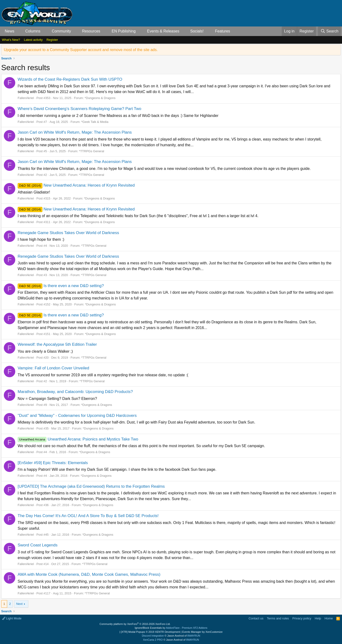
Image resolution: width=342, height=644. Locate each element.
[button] (18, 31)
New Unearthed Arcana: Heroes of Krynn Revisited (76, 185)
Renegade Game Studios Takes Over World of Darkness (68, 233)
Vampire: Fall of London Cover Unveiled (53, 368)
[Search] (329, 31)
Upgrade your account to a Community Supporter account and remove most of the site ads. (81, 50)
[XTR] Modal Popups (150, 632)
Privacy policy (302, 618)
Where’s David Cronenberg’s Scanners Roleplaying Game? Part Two (79, 109)
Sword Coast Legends (38, 545)
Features (222, 31)
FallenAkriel (26, 98)
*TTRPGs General (91, 151)
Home (329, 618)
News (10, 31)
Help (318, 618)
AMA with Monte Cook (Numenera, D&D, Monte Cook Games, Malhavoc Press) (89, 574)
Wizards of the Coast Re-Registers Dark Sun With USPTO (70, 79)
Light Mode (12, 618)
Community (61, 31)
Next (19, 604)
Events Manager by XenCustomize (202, 632)
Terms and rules (278, 618)
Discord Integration (153, 636)
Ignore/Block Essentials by (171, 628)
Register (52, 40)
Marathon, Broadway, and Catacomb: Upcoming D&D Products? (75, 392)
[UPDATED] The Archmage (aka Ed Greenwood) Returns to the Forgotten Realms (91, 486)
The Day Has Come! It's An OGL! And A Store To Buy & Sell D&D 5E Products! (88, 516)
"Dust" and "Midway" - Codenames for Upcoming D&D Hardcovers (77, 416)
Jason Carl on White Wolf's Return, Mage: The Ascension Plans (75, 132)
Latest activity (33, 40)
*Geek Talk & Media (95, 122)
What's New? (11, 40)
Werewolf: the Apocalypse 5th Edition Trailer (57, 344)
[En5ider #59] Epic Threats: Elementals (53, 463)
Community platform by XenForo (135, 624)
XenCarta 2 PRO (153, 640)
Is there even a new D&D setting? (61, 286)
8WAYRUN (194, 636)
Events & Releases (163, 31)
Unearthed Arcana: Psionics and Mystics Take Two (78, 439)
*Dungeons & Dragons (100, 98)
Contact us (256, 618)
